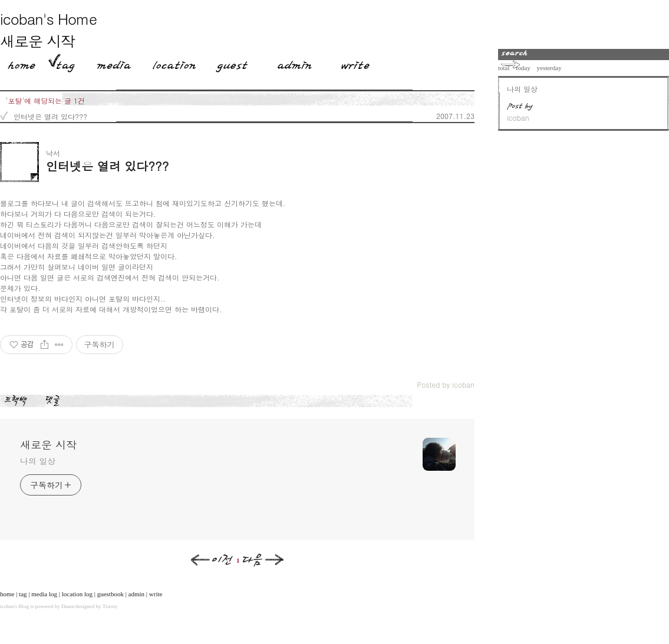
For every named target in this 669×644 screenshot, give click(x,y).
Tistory (110, 606)
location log (77, 594)
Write (355, 63)
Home (18, 63)
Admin (295, 63)
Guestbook (228, 63)
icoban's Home (48, 19)
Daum (68, 606)
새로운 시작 (37, 41)
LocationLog (170, 63)
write (156, 594)
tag (23, 594)
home (7, 594)
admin (137, 594)
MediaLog (110, 63)
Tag (62, 63)
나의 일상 (38, 461)
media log (44, 594)
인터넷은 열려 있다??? (50, 116)
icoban (7, 606)
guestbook (111, 594)
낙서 (53, 153)
